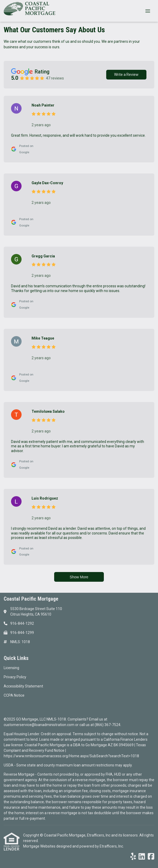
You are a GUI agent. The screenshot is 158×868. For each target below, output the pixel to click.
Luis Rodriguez (45, 498)
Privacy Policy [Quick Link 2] (15, 677)
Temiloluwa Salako (48, 411)
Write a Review (126, 75)
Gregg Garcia (43, 256)
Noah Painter (43, 105)
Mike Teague (43, 338)
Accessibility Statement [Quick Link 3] (23, 686)
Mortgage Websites (40, 846)
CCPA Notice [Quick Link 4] (14, 695)
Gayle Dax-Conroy (47, 183)
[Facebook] (151, 857)
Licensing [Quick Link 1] (11, 668)
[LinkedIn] (142, 857)
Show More (79, 577)
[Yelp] (133, 857)
